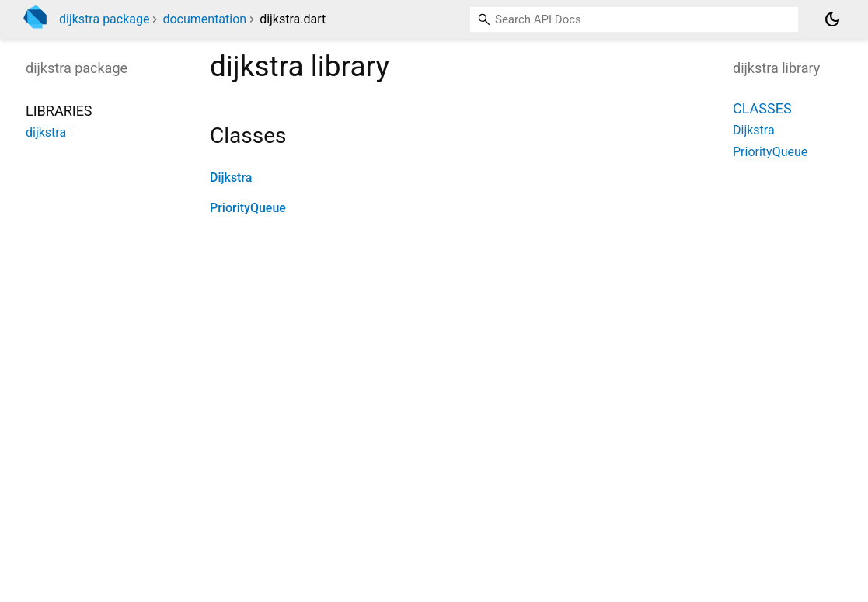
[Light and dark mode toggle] (832, 19)
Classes (762, 108)
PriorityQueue (248, 208)
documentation (204, 19)
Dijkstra (231, 177)
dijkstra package (104, 19)
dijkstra (46, 132)
